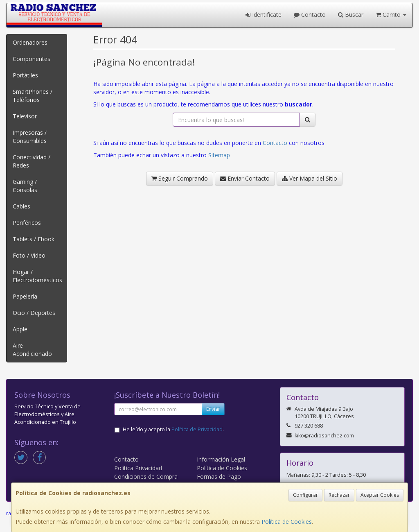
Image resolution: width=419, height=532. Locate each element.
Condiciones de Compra (146, 477)
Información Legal (221, 459)
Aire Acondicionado (32, 350)
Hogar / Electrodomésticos (37, 276)
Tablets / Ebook (34, 239)
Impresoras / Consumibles (30, 137)
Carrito (391, 15)
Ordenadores (30, 42)
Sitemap (219, 155)
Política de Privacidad (197, 429)
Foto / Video (29, 255)
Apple (20, 329)
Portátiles (25, 75)
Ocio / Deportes (34, 313)
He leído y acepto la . (173, 429)
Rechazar (339, 495)
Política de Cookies (287, 522)
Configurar (305, 495)
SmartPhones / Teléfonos (33, 96)
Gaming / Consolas (25, 186)
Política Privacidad (138, 468)
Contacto (310, 15)
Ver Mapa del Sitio (310, 178)
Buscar (351, 15)
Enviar (213, 409)
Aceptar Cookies (380, 495)
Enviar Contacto (245, 178)
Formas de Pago (219, 477)
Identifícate (264, 15)
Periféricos (27, 223)
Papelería (25, 296)
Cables (21, 206)
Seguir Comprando (180, 178)
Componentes (32, 59)
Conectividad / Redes (32, 161)
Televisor (25, 116)
